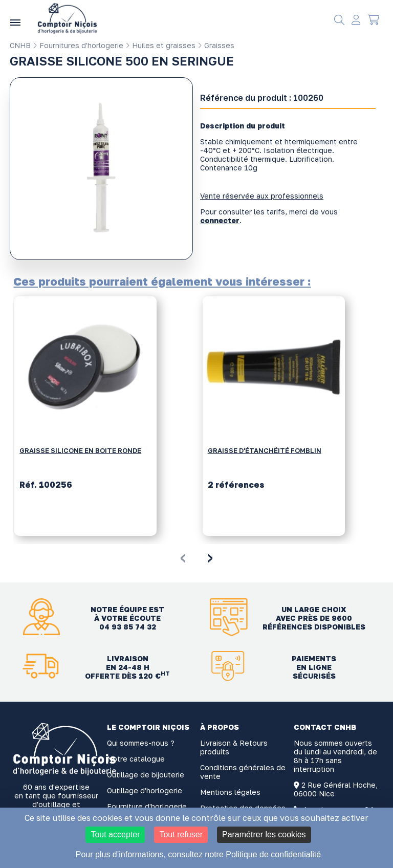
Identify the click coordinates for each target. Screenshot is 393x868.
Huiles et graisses (160, 45)
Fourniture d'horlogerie (147, 806)
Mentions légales (230, 792)
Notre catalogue (136, 759)
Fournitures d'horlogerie (78, 45)
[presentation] (183, 556)
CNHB (20, 45)
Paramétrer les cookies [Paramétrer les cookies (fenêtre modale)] (264, 834)
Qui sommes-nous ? (141, 743)
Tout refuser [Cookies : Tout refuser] (181, 834)
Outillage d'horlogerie (145, 790)
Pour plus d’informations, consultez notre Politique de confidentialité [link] (198, 854)
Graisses (216, 45)
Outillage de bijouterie (146, 775)
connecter (220, 220)
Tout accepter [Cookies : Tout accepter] (115, 834)
